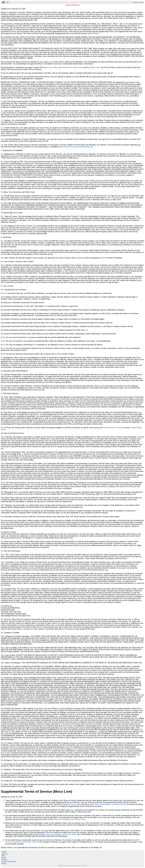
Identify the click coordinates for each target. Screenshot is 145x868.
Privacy (4, 860)
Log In (141, 2)
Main (4, 852)
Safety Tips (111, 198)
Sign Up (136, 2)
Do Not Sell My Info (9, 861)
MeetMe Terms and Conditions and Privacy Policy (107, 804)
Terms (4, 858)
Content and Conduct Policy (72, 67)
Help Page (69, 469)
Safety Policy (95, 67)
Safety (4, 863)
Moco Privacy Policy (74, 804)
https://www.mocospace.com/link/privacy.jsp (76, 147)
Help (3, 856)
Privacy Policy (52, 67)
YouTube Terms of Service (113, 428)
